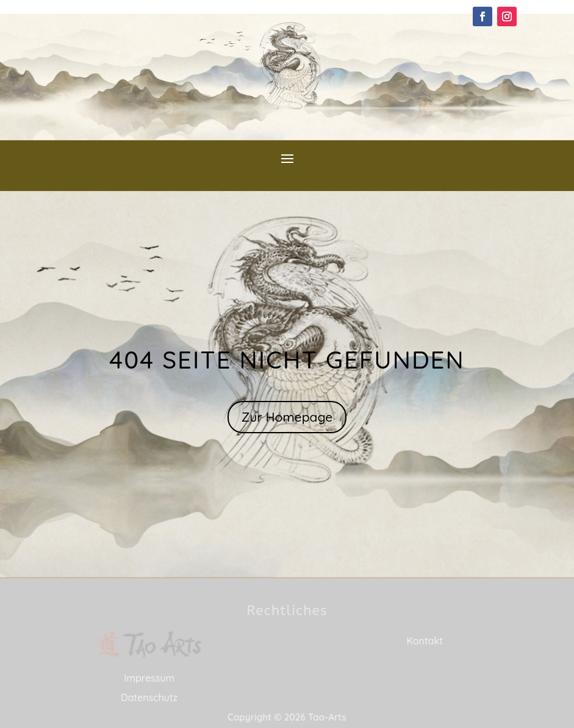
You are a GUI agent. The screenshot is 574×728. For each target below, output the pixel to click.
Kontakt (425, 641)
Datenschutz (149, 697)
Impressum (149, 678)
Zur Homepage (287, 417)
